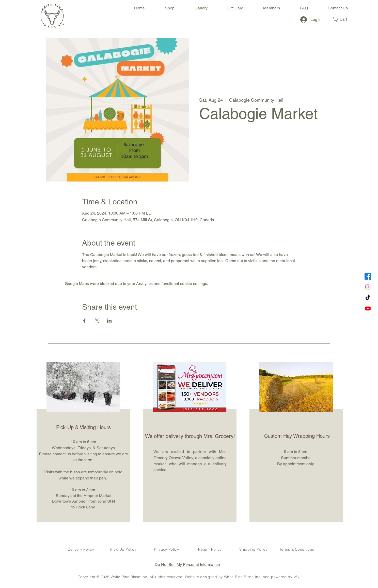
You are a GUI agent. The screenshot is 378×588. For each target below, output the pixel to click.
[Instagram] (368, 287)
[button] (343, 19)
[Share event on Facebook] (84, 321)
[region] (83, 441)
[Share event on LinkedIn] (109, 321)
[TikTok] (368, 298)
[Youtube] (368, 308)
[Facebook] (368, 276)
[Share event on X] (97, 321)
